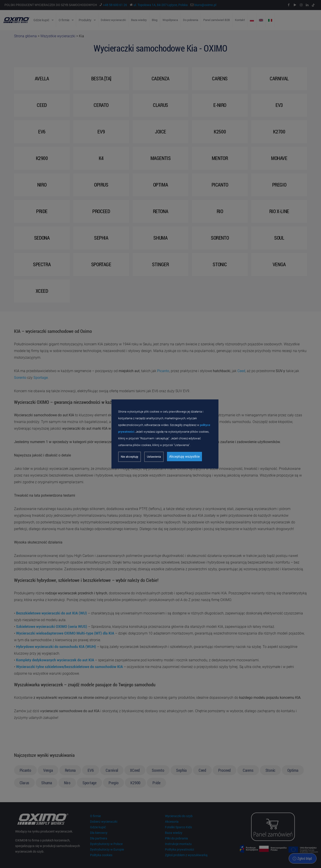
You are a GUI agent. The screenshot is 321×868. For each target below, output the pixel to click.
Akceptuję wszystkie (184, 457)
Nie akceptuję (130, 457)
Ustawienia (154, 457)
